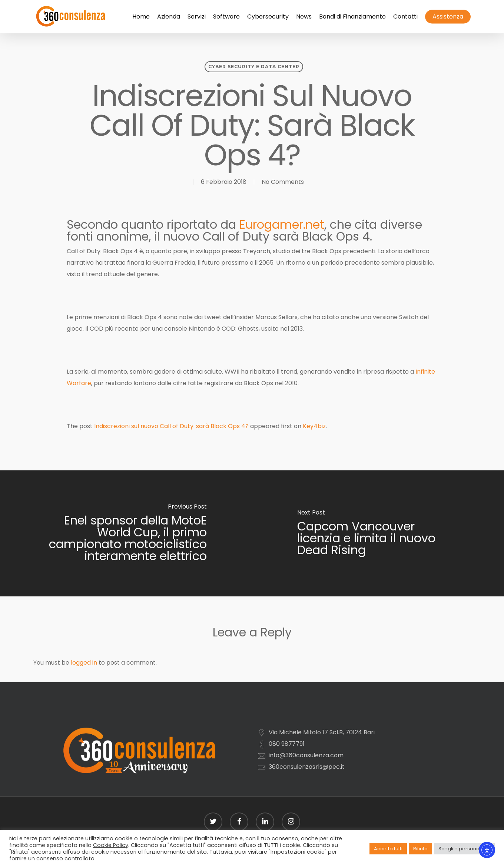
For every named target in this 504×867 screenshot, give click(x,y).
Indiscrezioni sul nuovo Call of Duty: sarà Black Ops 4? (171, 426)
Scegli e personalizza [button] (464, 849)
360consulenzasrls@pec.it (307, 767)
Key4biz (314, 426)
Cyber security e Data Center (254, 67)
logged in (84, 663)
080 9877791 (287, 744)
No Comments (283, 182)
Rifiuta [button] (420, 849)
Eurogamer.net (282, 224)
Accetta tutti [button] (388, 849)
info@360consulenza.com (306, 755)
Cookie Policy (111, 845)
